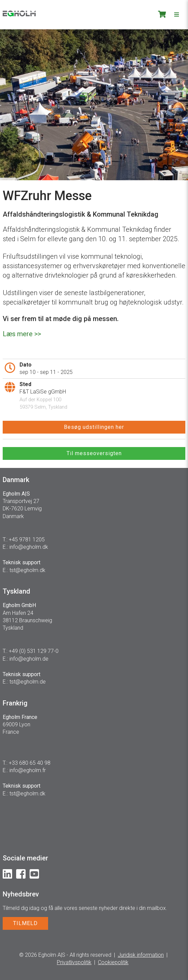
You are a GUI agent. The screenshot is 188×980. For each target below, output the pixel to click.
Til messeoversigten (94, 453)
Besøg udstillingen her (94, 427)
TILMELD (25, 923)
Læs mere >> (22, 334)
